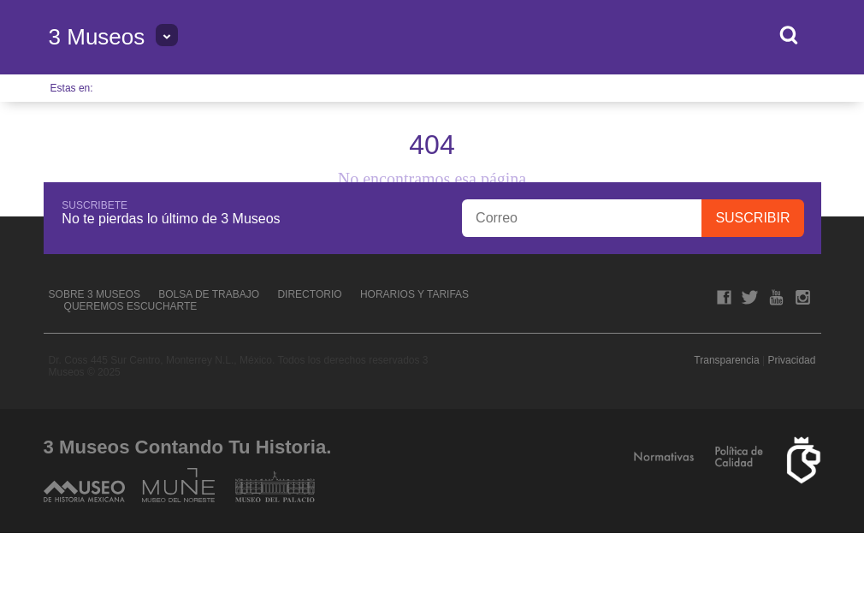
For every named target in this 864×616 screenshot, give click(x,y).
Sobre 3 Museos (95, 294)
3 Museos (97, 37)
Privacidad (791, 360)
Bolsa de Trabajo (209, 294)
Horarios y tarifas (414, 294)
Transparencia (726, 360)
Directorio (309, 294)
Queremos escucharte (131, 306)
